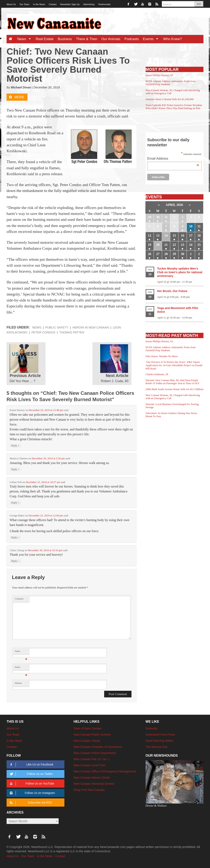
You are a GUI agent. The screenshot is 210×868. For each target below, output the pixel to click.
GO (199, 4)
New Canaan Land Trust (90, 765)
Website (18, 683)
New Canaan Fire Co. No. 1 (92, 759)
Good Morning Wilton (159, 741)
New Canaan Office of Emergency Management (105, 771)
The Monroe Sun (157, 747)
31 (166, 217)
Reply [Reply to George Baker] (15, 537)
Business (65, 39)
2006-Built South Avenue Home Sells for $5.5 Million (175, 389)
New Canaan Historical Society (94, 784)
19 (150, 245)
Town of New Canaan (88, 728)
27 (158, 254)
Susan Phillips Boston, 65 (159, 75)
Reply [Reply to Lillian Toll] (15, 503)
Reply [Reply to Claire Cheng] (15, 561)
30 (158, 217)
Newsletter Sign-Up (70, 4)
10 (191, 226)
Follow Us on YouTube (31, 784)
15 (174, 235)
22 (174, 245)
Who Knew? (172, 39)
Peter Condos (43, 332)
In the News (39, 4)
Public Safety (57, 327)
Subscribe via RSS (30, 803)
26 (150, 254)
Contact (52, 4)
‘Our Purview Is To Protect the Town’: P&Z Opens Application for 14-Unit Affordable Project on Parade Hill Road (174, 365)
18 (199, 235)
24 (191, 245)
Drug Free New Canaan (89, 790)
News (25, 39)
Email (21, 668)
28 (166, 254)
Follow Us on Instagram (32, 793)
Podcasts (132, 39)
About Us (11, 4)
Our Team (24, 4)
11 (199, 226)
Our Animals (111, 39)
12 (150, 235)
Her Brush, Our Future (172, 291)
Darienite (152, 728)
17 (191, 235)
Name (21, 652)
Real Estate (45, 39)
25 (199, 245)
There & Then (87, 39)
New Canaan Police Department (95, 753)
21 (166, 245)
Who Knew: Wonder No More (162, 356)
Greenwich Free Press (160, 735)
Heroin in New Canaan (91, 327)
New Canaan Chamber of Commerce (98, 747)
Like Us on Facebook (31, 765)
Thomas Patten (72, 332)
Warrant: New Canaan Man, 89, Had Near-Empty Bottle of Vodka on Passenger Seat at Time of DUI (172, 382)
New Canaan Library (87, 741)
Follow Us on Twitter (31, 774)
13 (158, 235)
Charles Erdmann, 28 (157, 374)
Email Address (173, 159)
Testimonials (104, 4)
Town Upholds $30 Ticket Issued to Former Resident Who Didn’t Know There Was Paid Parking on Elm (174, 107)
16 (183, 235)
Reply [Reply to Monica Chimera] (15, 469)
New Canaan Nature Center (92, 778)
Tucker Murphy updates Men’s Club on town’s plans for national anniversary (180, 272)
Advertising (89, 4)
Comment (19, 599)
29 (150, 217)
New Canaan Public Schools (92, 735)
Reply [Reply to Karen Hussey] (15, 445)
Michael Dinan (21, 87)
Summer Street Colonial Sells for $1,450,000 (170, 99)
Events (152, 39)
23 (183, 245)
